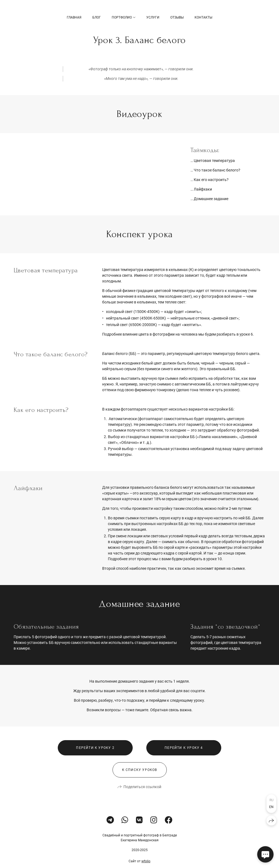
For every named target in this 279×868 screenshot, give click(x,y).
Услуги (153, 17)
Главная (74, 17)
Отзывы (177, 17)
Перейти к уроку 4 (184, 758)
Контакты (203, 17)
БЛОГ (97, 17)
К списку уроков (140, 780)
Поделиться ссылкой (142, 797)
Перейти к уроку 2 (95, 758)
